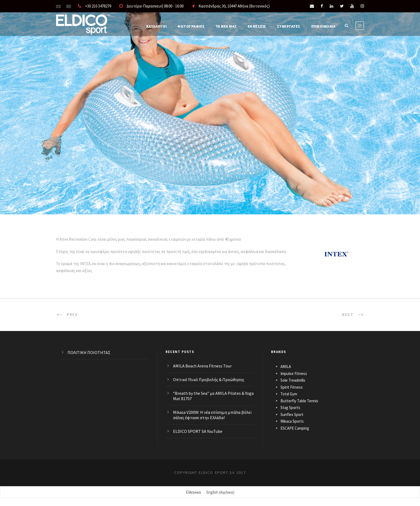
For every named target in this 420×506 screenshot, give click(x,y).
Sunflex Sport (292, 414)
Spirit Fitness (292, 387)
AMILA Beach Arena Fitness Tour (202, 366)
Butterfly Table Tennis (299, 401)
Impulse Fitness (294, 373)
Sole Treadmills (293, 380)
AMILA (286, 367)
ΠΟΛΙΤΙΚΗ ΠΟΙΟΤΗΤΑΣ (89, 352)
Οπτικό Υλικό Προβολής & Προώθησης (209, 379)
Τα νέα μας (226, 26)
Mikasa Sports (292, 421)
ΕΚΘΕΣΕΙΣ (257, 26)
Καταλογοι (157, 26)
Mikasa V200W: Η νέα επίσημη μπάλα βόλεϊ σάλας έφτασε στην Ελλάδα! (212, 415)
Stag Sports (290, 408)
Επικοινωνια (323, 26)
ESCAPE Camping (295, 428)
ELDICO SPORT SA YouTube (198, 431)
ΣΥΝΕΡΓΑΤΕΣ (289, 26)
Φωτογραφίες (191, 26)
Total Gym (289, 394)
